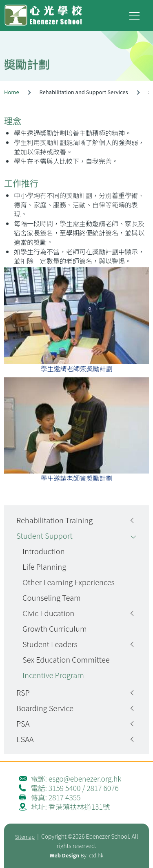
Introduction (44, 551)
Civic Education (48, 613)
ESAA (25, 739)
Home (12, 92)
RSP (23, 692)
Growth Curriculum (55, 628)
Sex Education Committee (66, 659)
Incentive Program (53, 675)
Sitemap (25, 836)
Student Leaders (50, 644)
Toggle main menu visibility (135, 14)
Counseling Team (52, 597)
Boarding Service (45, 708)
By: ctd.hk (77, 855)
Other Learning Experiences (69, 582)
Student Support (44, 535)
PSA (23, 723)
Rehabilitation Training (54, 520)
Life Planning (44, 566)
